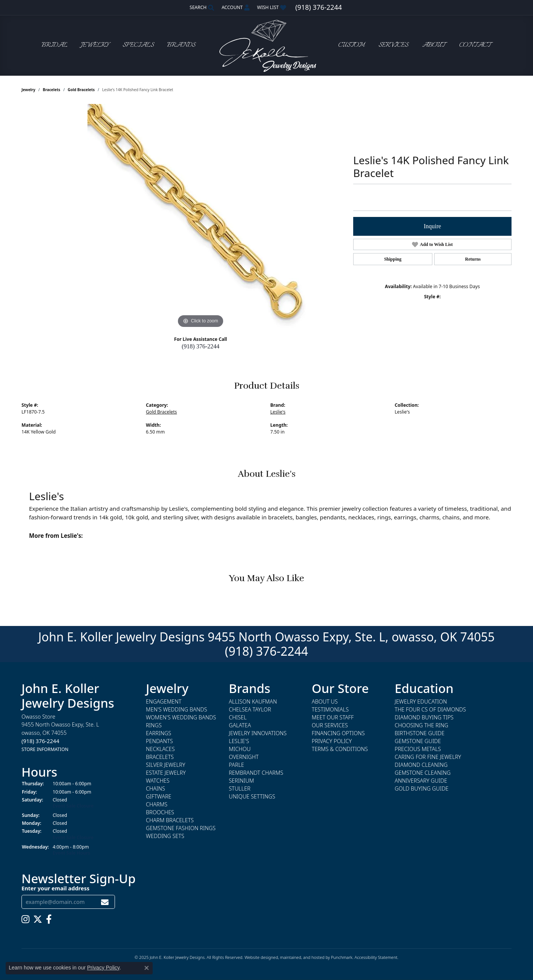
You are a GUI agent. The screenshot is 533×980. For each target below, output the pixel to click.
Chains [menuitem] (155, 789)
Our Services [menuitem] (330, 726)
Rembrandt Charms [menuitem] (256, 773)
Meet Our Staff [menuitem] (333, 718)
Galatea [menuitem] (240, 726)
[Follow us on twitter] (38, 919)
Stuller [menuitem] (240, 789)
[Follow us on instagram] (25, 919)
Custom (351, 45)
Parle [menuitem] (237, 765)
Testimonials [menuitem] (330, 710)
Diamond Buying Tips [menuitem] (424, 718)
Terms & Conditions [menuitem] (340, 749)
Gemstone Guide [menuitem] (418, 741)
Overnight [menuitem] (244, 757)
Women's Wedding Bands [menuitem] (181, 718)
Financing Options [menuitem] (338, 733)
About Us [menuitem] (325, 702)
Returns (473, 259)
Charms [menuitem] (157, 805)
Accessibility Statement (376, 957)
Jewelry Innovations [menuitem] (258, 733)
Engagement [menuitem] (164, 702)
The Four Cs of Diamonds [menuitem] (430, 710)
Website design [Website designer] (259, 957)
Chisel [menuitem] (238, 718)
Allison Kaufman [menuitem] (253, 702)
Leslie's (278, 412)
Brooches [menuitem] (160, 813)
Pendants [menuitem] (159, 741)
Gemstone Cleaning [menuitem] (423, 773)
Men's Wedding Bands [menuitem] (176, 710)
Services (393, 45)
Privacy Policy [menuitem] (332, 741)
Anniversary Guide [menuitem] (421, 781)
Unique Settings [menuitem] (252, 797)
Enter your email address (55, 888)
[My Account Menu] (236, 8)
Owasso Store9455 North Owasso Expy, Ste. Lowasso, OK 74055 (60, 733)
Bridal (54, 45)
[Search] (202, 8)
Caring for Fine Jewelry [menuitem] (428, 757)
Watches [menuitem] (158, 781)
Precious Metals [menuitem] (418, 749)
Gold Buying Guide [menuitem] (422, 789)
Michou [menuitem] (240, 749)
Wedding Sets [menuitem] (165, 836)
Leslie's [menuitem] (239, 741)
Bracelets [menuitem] (160, 757)
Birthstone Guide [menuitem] (420, 733)
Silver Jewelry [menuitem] (165, 765)
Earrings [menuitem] (159, 733)
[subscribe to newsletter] (105, 902)
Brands (181, 45)
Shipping (393, 259)
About (434, 45)
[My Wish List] (272, 8)
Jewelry (95, 45)
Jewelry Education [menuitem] (421, 702)
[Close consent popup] (147, 968)
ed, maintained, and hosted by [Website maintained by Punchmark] (302, 957)
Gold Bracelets (81, 90)
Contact (475, 45)
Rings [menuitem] (154, 726)
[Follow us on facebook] (49, 919)
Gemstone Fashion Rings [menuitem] (181, 828)
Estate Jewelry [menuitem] (166, 773)
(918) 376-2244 (201, 346)
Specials (138, 45)
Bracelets (52, 90)
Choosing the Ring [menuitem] (421, 726)
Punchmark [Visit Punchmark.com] (342, 957)
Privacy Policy (103, 968)
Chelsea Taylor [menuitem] (250, 710)
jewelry (28, 90)
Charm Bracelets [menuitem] (170, 820)
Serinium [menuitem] (241, 781)
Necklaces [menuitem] (160, 749)
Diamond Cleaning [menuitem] (421, 765)
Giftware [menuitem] (159, 797)
